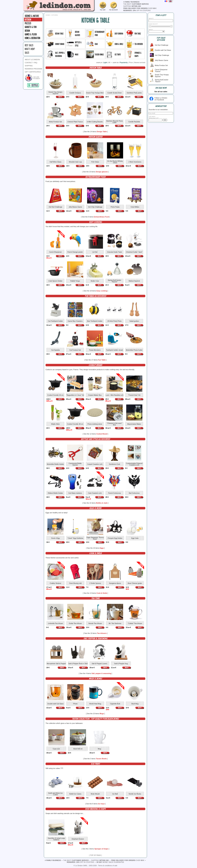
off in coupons (137, 10)
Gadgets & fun (31, 27)
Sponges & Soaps (102, 849)
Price (131, 62)
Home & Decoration (32, 38)
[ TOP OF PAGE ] (95, 855)
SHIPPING (29, 66)
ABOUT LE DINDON (32, 60)
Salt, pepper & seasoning (102, 673)
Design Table (102, 132)
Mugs (102, 714)
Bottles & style (102, 503)
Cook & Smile (102, 593)
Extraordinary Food (102, 217)
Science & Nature (32, 16)
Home (48, 15)
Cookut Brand (102, 434)
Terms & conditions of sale (108, 866)
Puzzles (28, 23)
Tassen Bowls (102, 759)
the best (136, 4)
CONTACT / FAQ (31, 63)
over (140, 8)
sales (27, 53)
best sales (29, 45)
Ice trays (102, 804)
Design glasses (102, 172)
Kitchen (28, 20)
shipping (132, 6)
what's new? (30, 49)
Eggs (102, 548)
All (109, 62)
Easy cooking (102, 291)
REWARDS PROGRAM (33, 69)
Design (27, 31)
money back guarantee (110, 862)
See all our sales (161, 92)
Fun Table (102, 360)
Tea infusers (102, 633)
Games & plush (31, 34)
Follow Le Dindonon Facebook (161, 99)
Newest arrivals (140, 62)
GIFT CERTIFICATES (33, 72)
